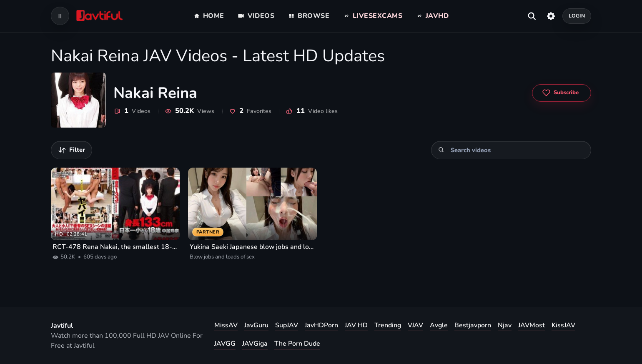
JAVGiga (255, 344)
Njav (505, 325)
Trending (388, 325)
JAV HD (356, 325)
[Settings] (551, 16)
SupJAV (287, 325)
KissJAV (563, 325)
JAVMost (532, 325)
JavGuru (256, 325)
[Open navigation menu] (60, 16)
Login (577, 16)
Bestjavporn (473, 325)
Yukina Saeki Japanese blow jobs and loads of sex (252, 247)
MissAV (226, 325)
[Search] (441, 150)
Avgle (439, 325)
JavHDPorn (321, 325)
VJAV (415, 325)
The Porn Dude (297, 344)
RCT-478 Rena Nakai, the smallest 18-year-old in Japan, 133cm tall (115, 247)
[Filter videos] (71, 150)
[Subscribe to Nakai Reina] (562, 93)
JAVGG (225, 344)
